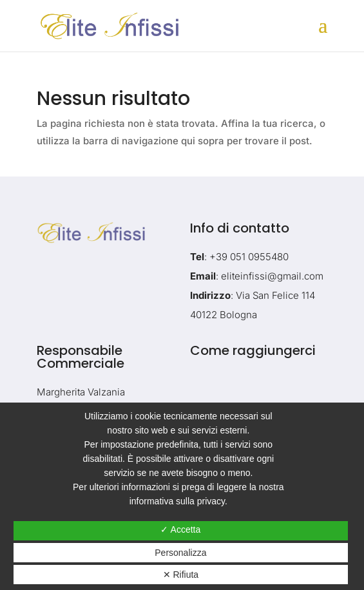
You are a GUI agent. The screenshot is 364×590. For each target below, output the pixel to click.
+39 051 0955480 (249, 257)
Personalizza (180, 553)
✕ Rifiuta (181, 575)
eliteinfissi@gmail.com (272, 276)
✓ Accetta (180, 529)
